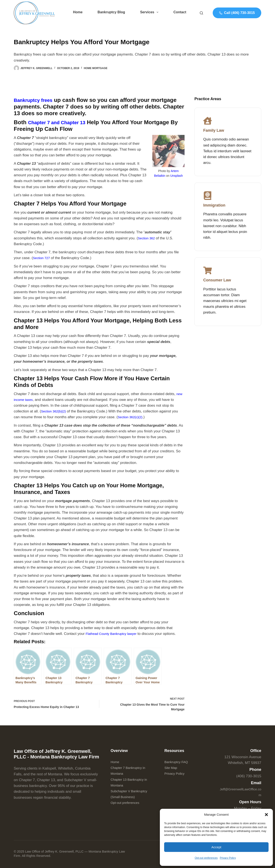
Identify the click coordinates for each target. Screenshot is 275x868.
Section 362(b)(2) (55, 411)
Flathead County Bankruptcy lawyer (115, 634)
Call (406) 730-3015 (237, 13)
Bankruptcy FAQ (178, 762)
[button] (266, 815)
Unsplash (176, 176)
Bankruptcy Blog (111, 12)
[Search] (201, 13)
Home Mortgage (96, 68)
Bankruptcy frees (37, 100)
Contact (180, 12)
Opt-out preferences (206, 858)
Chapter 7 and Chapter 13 (62, 122)
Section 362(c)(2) (132, 417)
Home (78, 12)
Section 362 (147, 238)
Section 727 (43, 258)
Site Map (172, 768)
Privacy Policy (228, 858)
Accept (216, 847)
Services (150, 12)
